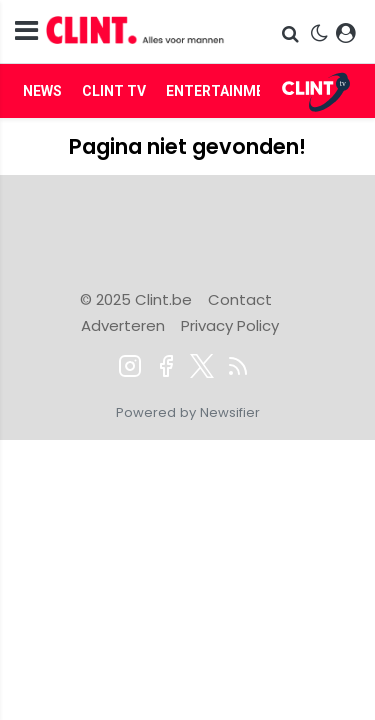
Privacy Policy (230, 325)
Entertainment (225, 91)
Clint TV (114, 91)
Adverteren (123, 325)
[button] (292, 33)
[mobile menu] (26, 31)
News (42, 91)
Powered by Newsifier (188, 412)
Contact (240, 299)
